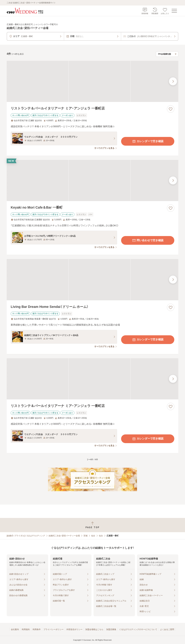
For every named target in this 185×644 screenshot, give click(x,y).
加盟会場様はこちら (94, 629)
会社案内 (15, 629)
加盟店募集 (111, 629)
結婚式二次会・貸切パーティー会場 (64, 536)
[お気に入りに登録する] (171, 109)
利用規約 (26, 629)
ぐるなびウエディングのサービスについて (138, 629)
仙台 (93, 536)
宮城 (85, 536)
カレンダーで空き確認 (148, 141)
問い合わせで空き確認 (148, 240)
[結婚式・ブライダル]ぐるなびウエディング (26, 536)
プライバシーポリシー (54, 629)
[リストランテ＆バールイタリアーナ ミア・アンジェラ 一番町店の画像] (92, 81)
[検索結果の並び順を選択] (167, 54)
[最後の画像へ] (173, 81)
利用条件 (37, 629)
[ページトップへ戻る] (92, 525)
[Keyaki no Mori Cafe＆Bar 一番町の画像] (92, 180)
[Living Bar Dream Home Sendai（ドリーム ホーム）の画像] (92, 280)
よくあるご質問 (167, 629)
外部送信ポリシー (74, 629)
